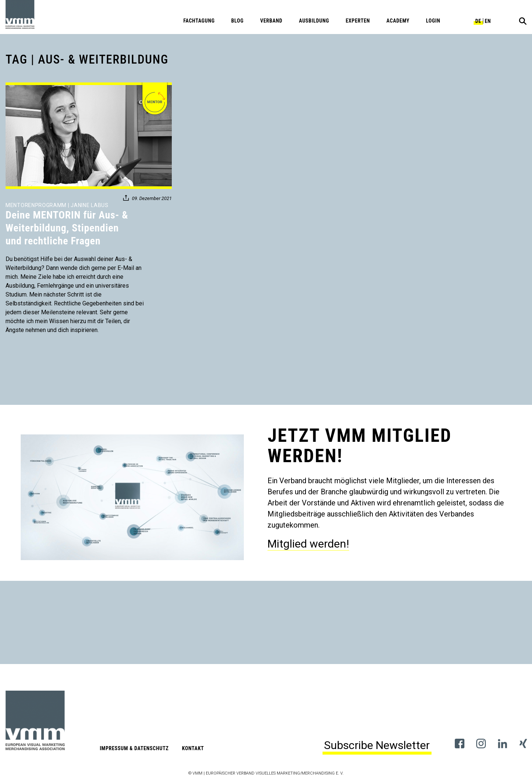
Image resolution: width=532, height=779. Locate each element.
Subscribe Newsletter (377, 745)
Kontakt (193, 748)
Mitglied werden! (308, 544)
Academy (398, 21)
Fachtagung (199, 21)
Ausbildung (314, 21)
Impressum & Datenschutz (134, 748)
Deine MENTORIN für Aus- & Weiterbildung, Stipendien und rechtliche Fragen (67, 228)
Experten (358, 21)
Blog (238, 21)
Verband (271, 21)
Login (433, 21)
